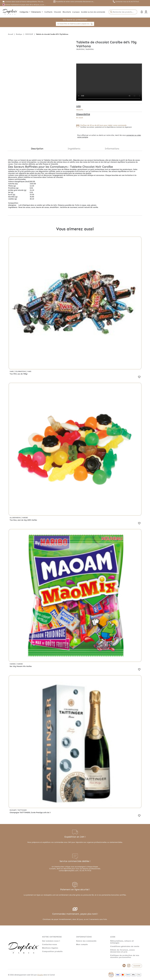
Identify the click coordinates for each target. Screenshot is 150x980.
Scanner (137, 966)
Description (37, 149)
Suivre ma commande (86, 941)
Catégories (25, 12)
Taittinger (22, 810)
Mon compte (82, 944)
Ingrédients (74, 149)
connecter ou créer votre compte (109, 136)
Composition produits (52, 951)
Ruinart (13, 810)
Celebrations (21, 371)
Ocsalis (40, 975)
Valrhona (80, 49)
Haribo (25, 518)
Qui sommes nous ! (51, 941)
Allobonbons (15, 518)
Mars (12, 371)
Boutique (19, 34)
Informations (112, 149)
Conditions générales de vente (125, 946)
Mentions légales (50, 948)
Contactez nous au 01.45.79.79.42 (127, 2)
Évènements (37, 12)
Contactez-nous (50, 944)
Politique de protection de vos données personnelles (125, 956)
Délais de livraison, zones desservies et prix (123, 951)
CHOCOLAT (29, 34)
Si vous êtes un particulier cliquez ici (75, 24)
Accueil (10, 34)
